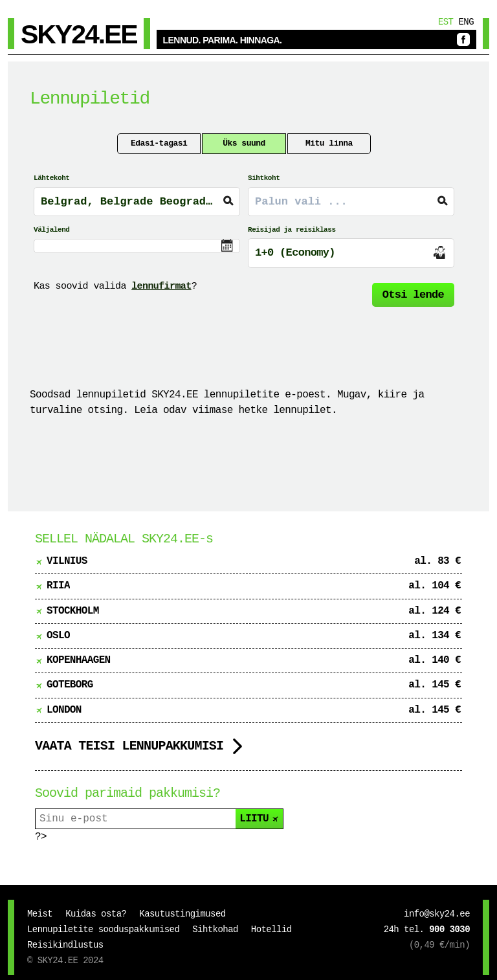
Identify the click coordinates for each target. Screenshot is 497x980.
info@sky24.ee (437, 914)
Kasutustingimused (182, 914)
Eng (466, 22)
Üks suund (244, 143)
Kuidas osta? (96, 914)
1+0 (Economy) (295, 253)
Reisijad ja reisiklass (292, 230)
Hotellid (271, 930)
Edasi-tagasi (159, 143)
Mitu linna (329, 143)
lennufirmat (161, 286)
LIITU (260, 819)
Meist (40, 914)
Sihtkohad (215, 930)
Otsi (413, 295)
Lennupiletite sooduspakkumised (103, 930)
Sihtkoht (264, 178)
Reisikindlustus (65, 945)
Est (446, 22)
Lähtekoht (51, 178)
